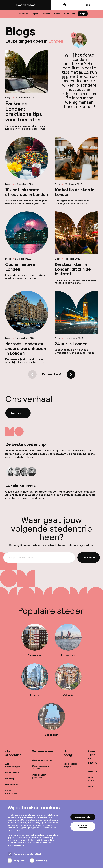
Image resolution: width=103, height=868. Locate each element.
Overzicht (23, 14)
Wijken (35, 14)
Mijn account (12, 785)
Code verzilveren (11, 792)
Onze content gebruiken (39, 776)
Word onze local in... (42, 760)
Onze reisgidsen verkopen (40, 767)
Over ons (19, 413)
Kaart (57, 14)
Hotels (46, 14)
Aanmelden (89, 558)
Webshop (10, 779)
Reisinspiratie (12, 773)
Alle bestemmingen (13, 765)
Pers (90, 786)
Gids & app (70, 14)
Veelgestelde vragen (70, 765)
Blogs (83, 14)
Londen (56, 41)
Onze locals (91, 779)
